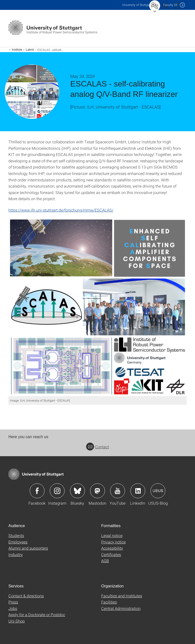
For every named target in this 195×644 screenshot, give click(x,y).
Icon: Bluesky (77, 491)
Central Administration (121, 608)
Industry (16, 554)
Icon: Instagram (57, 491)
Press (13, 602)
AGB (105, 561)
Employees (18, 542)
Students (16, 535)
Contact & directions (26, 596)
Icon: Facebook (37, 491)
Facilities (109, 602)
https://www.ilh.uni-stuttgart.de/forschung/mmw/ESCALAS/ (61, 210)
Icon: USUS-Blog (158, 491)
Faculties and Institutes (122, 596)
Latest (30, 50)
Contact (97, 447)
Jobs (13, 608)
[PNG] (97, 307)
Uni (137, 5)
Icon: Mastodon (97, 491)
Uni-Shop (17, 621)
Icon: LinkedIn (138, 491)
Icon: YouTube (118, 491)
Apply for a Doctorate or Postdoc (37, 614)
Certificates (111, 554)
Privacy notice (113, 542)
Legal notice (112, 535)
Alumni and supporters (28, 548)
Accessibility (112, 548)
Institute (17, 50)
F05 (170, 5)
